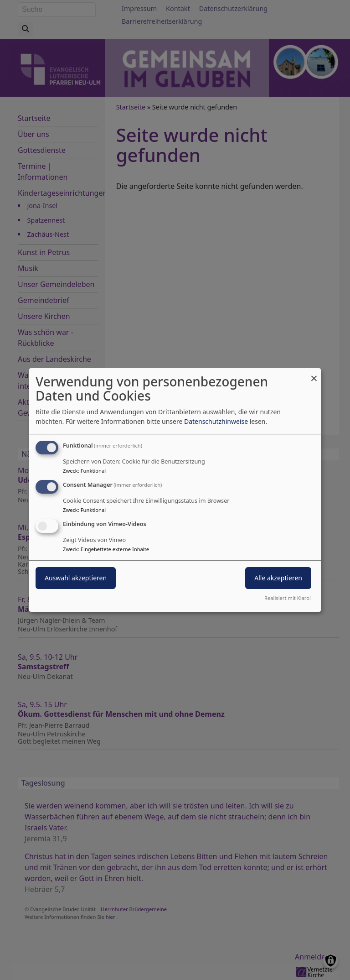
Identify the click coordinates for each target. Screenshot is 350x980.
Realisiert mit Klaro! (288, 598)
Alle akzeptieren (278, 578)
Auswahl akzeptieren (76, 578)
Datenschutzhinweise (216, 421)
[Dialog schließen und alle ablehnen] (314, 374)
